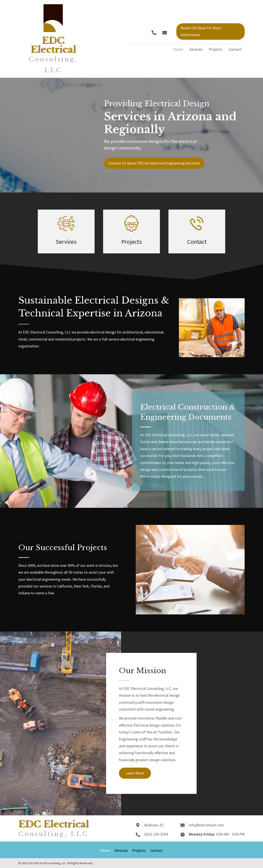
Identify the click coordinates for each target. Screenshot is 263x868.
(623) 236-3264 (156, 834)
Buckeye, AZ (154, 825)
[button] (154, 33)
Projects (139, 850)
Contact (156, 850)
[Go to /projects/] (131, 231)
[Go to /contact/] (197, 231)
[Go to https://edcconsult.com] (53, 39)
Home (105, 850)
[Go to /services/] (66, 231)
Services (121, 850)
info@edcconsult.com (206, 825)
